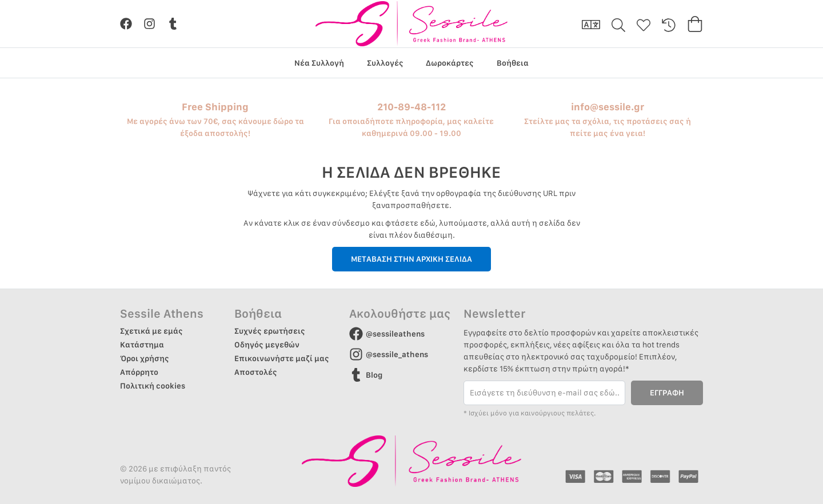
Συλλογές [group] (385, 63)
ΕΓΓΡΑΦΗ (667, 393)
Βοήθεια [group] (513, 63)
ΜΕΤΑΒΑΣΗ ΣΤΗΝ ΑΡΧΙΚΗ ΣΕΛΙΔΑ (411, 259)
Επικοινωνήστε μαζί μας (282, 358)
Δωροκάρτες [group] (450, 63)
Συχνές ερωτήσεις (270, 331)
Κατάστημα (142, 345)
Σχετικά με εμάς (151, 331)
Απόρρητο (139, 372)
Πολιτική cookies (153, 386)
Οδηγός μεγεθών (267, 345)
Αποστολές (256, 372)
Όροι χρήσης (145, 358)
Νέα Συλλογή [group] (319, 63)
